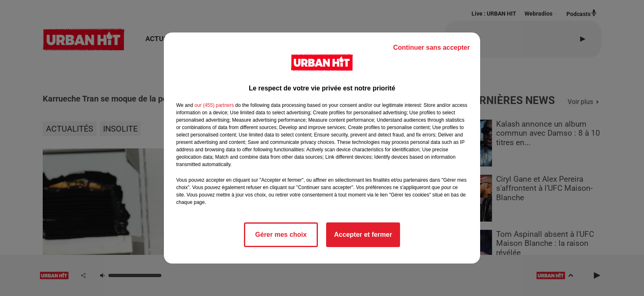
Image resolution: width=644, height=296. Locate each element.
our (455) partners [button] (214, 105)
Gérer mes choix (281, 235)
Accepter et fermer (363, 235)
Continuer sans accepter (431, 47)
